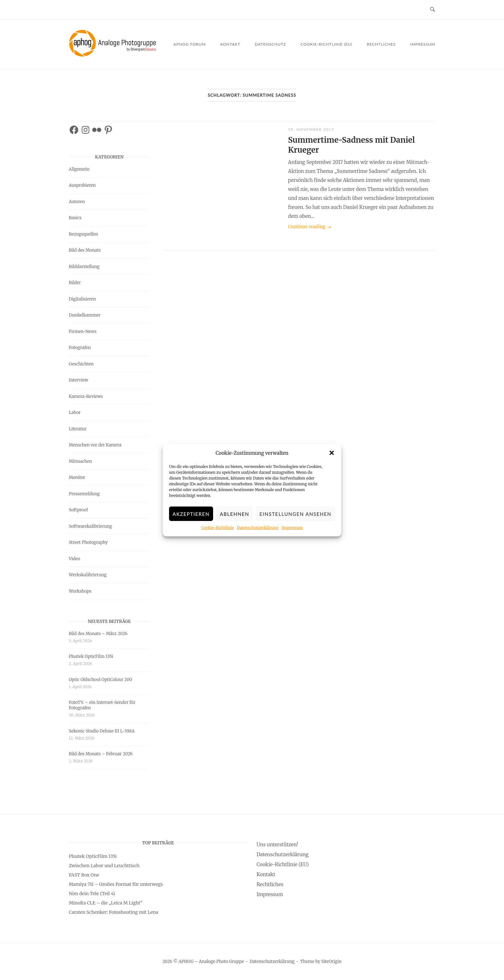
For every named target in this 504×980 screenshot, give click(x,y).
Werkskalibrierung (88, 575)
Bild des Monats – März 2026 (98, 634)
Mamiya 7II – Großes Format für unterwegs (116, 884)
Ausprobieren (82, 185)
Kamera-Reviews (86, 396)
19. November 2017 (311, 129)
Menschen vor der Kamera (95, 445)
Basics (75, 218)
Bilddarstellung (84, 267)
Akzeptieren (191, 518)
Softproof (78, 510)
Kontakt (230, 44)
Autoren (77, 202)
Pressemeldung (84, 494)
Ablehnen (234, 518)
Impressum (292, 532)
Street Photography (88, 542)
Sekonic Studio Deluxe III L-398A (102, 731)
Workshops (80, 591)
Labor (75, 413)
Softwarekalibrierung (90, 526)
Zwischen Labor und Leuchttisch (104, 866)
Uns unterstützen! (277, 845)
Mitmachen (80, 461)
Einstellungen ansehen (295, 518)
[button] (332, 457)
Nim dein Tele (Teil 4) (92, 894)
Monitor (77, 477)
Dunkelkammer (85, 315)
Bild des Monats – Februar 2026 (101, 754)
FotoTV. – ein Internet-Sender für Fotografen (102, 705)
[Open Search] (432, 10)
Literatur (78, 429)
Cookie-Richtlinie (217, 532)
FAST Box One (84, 875)
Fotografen (80, 348)
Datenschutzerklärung (258, 532)
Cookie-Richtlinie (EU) (326, 44)
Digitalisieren (82, 299)
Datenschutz (270, 44)
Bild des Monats (85, 250)
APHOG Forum (190, 44)
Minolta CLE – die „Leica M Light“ (106, 903)
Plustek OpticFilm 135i (91, 656)
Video (74, 559)
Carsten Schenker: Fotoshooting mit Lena (113, 912)
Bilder (75, 283)
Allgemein (79, 169)
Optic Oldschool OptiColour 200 (100, 680)
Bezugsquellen (83, 234)
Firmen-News (83, 332)
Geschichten (81, 364)
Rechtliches (381, 44)
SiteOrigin (331, 962)
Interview (78, 380)
